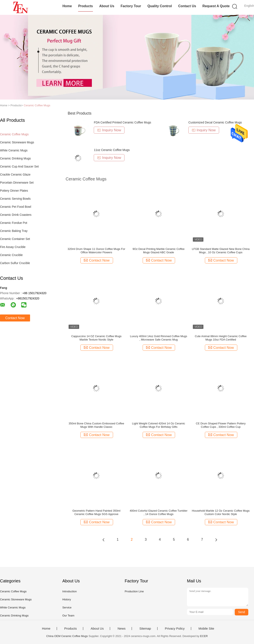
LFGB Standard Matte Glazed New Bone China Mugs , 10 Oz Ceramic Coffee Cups (221, 251)
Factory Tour (131, 6)
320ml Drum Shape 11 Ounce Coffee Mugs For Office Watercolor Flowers (96, 251)
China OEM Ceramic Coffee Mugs (67, 636)
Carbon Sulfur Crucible (15, 263)
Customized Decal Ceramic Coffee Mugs (215, 122)
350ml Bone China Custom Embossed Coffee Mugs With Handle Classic (96, 425)
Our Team (68, 616)
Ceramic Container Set (15, 239)
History (66, 599)
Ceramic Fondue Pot (14, 223)
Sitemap (145, 629)
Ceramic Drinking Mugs (15, 158)
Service (67, 607)
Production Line (134, 591)
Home (67, 6)
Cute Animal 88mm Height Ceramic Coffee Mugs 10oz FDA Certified (221, 338)
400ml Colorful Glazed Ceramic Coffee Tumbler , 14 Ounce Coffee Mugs (159, 512)
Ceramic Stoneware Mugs (17, 142)
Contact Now (15, 318)
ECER (204, 636)
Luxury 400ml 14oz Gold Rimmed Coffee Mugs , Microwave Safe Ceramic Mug (159, 338)
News (121, 629)
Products (85, 6)
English (249, 6)
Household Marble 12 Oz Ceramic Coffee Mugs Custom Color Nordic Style (221, 512)
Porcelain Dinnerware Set (17, 183)
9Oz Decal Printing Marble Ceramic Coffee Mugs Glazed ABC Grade (158, 251)
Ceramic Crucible (11, 255)
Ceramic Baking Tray (14, 231)
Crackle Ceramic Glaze (15, 175)
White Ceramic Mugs (14, 150)
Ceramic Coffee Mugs (37, 105)
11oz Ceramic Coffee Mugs (112, 150)
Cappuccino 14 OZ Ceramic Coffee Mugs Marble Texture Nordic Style (96, 338)
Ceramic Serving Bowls (15, 199)
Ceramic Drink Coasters (16, 215)
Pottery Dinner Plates (14, 191)
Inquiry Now (109, 130)
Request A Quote (216, 6)
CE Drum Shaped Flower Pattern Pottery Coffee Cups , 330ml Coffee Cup (221, 425)
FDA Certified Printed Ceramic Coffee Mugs (122, 122)
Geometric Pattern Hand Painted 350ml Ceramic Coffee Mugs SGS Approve (96, 512)
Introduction (69, 591)
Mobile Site (206, 629)
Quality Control (160, 6)
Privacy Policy (175, 629)
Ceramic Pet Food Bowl (16, 207)
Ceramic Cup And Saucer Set (19, 166)
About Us (107, 6)
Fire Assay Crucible (13, 247)
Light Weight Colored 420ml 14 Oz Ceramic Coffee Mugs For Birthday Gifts (159, 425)
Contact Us (187, 6)
